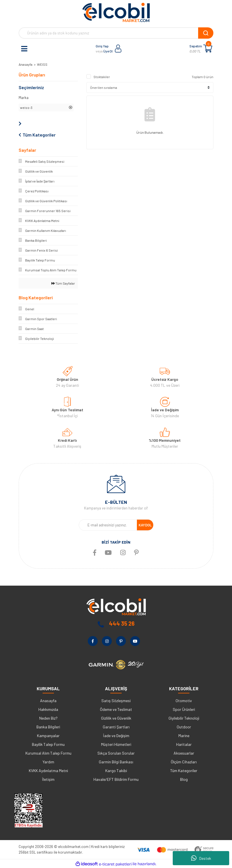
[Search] (116, 33)
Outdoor (184, 727)
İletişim (48, 779)
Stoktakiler (102, 77)
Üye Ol (108, 51)
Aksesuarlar (184, 753)
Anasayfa (48, 701)
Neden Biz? (48, 718)
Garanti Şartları (116, 727)
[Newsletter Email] (108, 525)
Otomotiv (184, 701)
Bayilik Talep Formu (48, 744)
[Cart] (208, 49)
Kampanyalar (48, 736)
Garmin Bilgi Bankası (116, 762)
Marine (184, 736)
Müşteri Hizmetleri (116, 744)
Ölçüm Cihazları (184, 762)
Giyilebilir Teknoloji (184, 718)
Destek (201, 858)
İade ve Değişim (116, 736)
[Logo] (116, 12)
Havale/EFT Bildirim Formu (116, 779)
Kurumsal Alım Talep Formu (48, 753)
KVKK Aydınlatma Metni (48, 771)
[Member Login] (118, 49)
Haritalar (184, 744)
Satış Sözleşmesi (116, 701)
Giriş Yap (102, 46)
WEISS (42, 64)
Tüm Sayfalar (63, 283)
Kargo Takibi (116, 771)
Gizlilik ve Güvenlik (116, 718)
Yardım (48, 762)
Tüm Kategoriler (184, 771)
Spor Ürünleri (184, 709)
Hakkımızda (48, 709)
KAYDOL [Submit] (145, 525)
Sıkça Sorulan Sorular (116, 753)
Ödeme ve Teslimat (116, 709)
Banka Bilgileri (48, 727)
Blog (184, 779)
